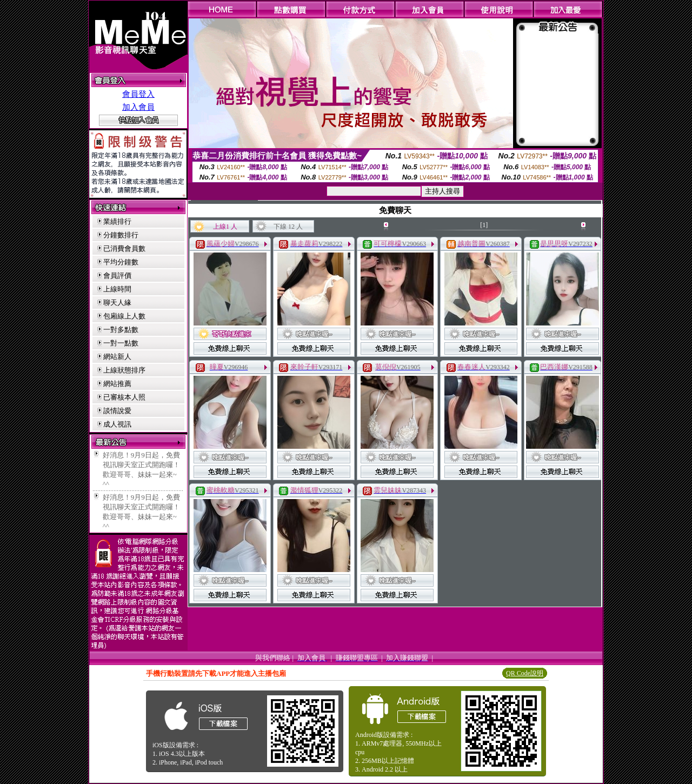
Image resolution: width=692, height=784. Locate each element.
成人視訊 (117, 424)
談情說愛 (117, 411)
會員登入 (138, 94)
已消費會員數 (124, 248)
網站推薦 (117, 384)
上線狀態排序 (124, 370)
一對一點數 (121, 343)
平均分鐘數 (121, 262)
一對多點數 (121, 330)
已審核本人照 (124, 397)
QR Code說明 (525, 673)
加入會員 (138, 107)
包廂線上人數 (124, 316)
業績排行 (117, 221)
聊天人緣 (117, 303)
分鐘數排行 (121, 235)
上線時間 (117, 289)
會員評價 (117, 275)
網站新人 (117, 357)
